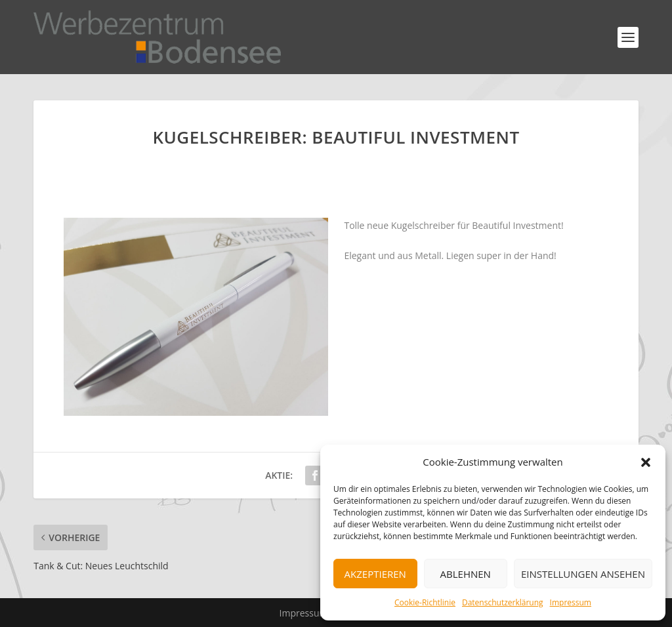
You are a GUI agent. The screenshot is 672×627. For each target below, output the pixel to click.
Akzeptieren (375, 574)
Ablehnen (466, 574)
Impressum (571, 602)
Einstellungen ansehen (583, 574)
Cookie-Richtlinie (425, 602)
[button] (646, 462)
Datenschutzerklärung (503, 602)
